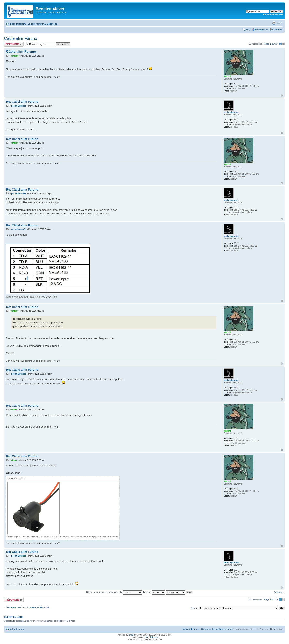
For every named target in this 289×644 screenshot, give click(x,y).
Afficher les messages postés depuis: (114, 592)
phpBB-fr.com (152, 637)
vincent (15, 56)
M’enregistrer (261, 29)
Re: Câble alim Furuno (22, 370)
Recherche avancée (273, 14)
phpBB (132, 635)
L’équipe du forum (190, 629)
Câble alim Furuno (21, 38)
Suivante (278, 592)
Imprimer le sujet (274, 23)
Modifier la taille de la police (280, 23)
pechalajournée (19, 106)
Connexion (278, 29)
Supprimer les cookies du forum (217, 629)
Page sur (270, 44)
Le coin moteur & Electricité (42, 24)
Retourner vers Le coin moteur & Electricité (28, 607)
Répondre (14, 44)
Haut (282, 95)
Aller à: (194, 608)
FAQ (248, 29)
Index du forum (18, 24)
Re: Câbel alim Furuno (22, 102)
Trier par (154, 592)
